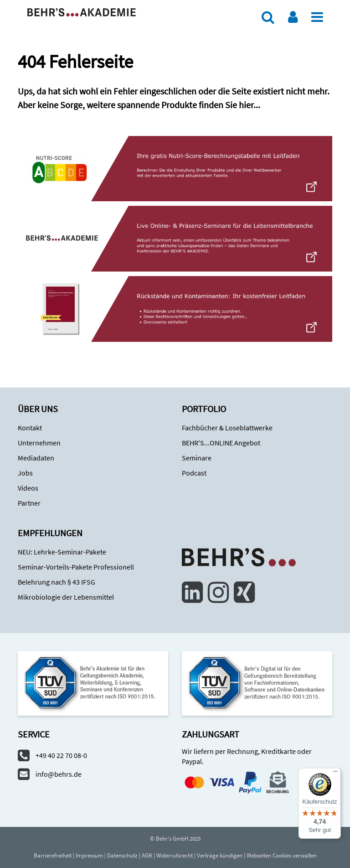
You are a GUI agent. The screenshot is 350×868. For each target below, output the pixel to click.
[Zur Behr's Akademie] (82, 12)
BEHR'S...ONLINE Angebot (221, 443)
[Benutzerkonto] (293, 17)
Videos (28, 488)
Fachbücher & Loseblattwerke (227, 428)
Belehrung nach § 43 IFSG (57, 582)
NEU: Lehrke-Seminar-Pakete (62, 552)
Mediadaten (36, 458)
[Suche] (268, 17)
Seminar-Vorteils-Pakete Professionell (76, 567)
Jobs (25, 473)
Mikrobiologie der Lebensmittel (66, 597)
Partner (29, 503)
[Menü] (317, 17)
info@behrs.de (59, 774)
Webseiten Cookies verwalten (282, 855)
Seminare (197, 458)
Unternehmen (39, 443)
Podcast (194, 473)
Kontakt (30, 428)
